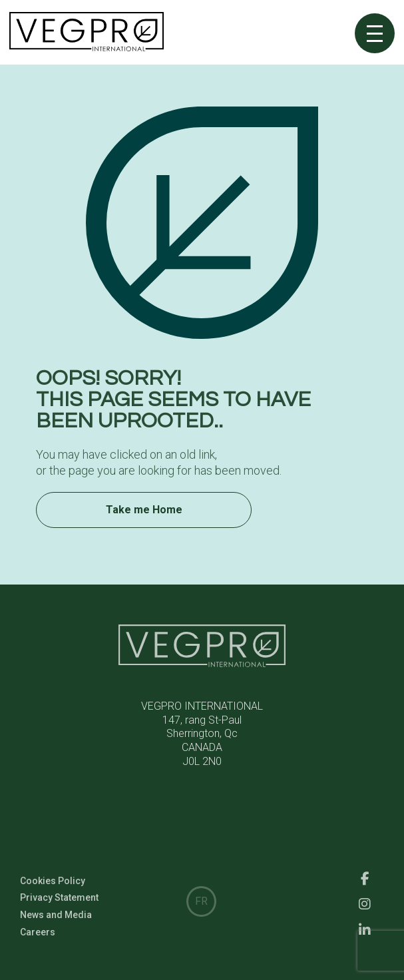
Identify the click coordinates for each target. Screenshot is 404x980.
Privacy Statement (59, 910)
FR (201, 901)
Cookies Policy (53, 893)
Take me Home (144, 517)
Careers (38, 944)
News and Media (56, 927)
